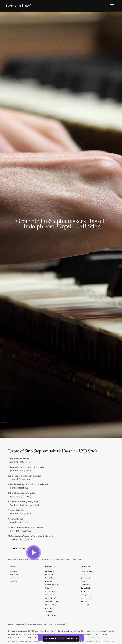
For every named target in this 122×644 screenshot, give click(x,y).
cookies (61, 639)
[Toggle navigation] (112, 6)
